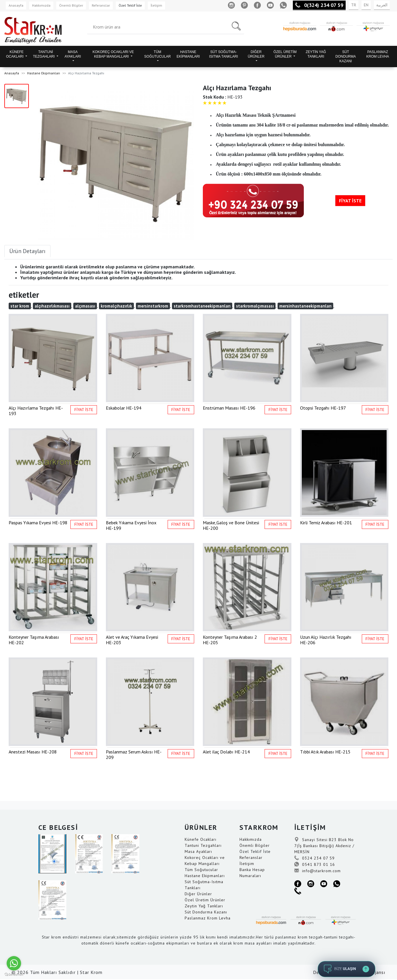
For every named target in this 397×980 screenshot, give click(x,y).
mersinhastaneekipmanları (305, 306)
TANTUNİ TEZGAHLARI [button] (44, 54)
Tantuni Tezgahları (203, 845)
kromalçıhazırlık (116, 306)
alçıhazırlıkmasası (52, 306)
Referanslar (101, 5)
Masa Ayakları (198, 851)
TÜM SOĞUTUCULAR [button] (158, 54)
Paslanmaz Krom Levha (208, 918)
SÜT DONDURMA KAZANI (346, 56)
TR (354, 5)
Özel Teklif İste (130, 5)
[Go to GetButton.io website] (14, 974)
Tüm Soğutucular (201, 870)
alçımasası (85, 306)
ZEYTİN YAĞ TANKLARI (316, 54)
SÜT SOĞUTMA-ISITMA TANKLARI (224, 54)
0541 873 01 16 (315, 864)
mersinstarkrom (153, 306)
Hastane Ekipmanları (44, 73)
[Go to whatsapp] (14, 963)
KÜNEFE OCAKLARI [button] (15, 54)
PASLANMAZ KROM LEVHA (378, 54)
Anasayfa (16, 5)
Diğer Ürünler (198, 894)
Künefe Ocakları (201, 839)
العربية (382, 5)
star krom (20, 306)
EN (366, 5)
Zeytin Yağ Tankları (204, 906)
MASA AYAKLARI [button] (73, 54)
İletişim (156, 5)
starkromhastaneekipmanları (202, 306)
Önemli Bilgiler (71, 5)
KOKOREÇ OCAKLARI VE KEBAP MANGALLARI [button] (113, 54)
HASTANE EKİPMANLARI (188, 54)
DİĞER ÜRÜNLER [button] (256, 54)
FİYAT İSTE (350, 201)
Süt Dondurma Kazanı (206, 912)
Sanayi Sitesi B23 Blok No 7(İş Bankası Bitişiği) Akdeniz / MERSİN (324, 846)
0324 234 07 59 (314, 858)
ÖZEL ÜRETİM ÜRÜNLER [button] (285, 54)
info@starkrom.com (318, 871)
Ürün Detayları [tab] (27, 251)
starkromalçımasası (255, 306)
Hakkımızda (41, 5)
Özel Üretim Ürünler (205, 900)
